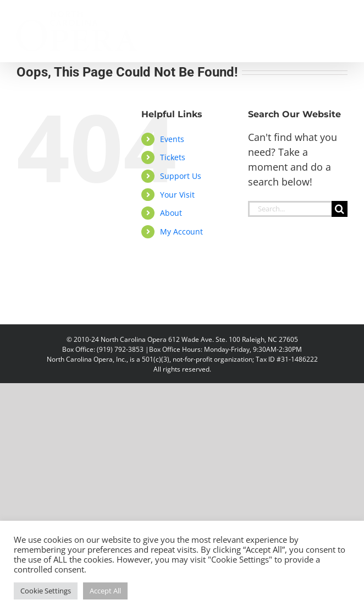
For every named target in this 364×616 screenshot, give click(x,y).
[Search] (340, 209)
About (171, 213)
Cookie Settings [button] (46, 591)
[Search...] (290, 209)
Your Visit (177, 195)
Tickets (173, 157)
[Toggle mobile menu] (342, 17)
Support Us (181, 176)
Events (172, 139)
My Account (181, 231)
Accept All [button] (105, 591)
